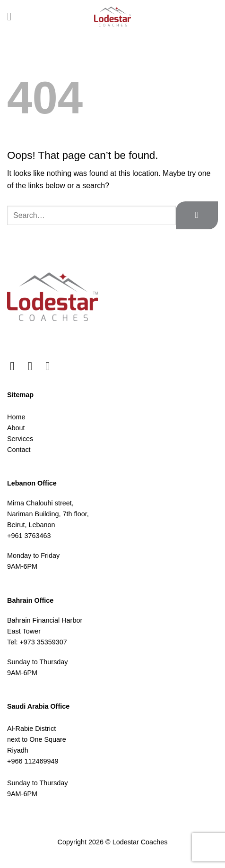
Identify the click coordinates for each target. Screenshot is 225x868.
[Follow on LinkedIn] (51, 366)
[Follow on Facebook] (16, 366)
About (16, 428)
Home (16, 417)
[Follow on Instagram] (34, 366)
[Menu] (13, 16)
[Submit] (197, 215)
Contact (19, 450)
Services (20, 439)
